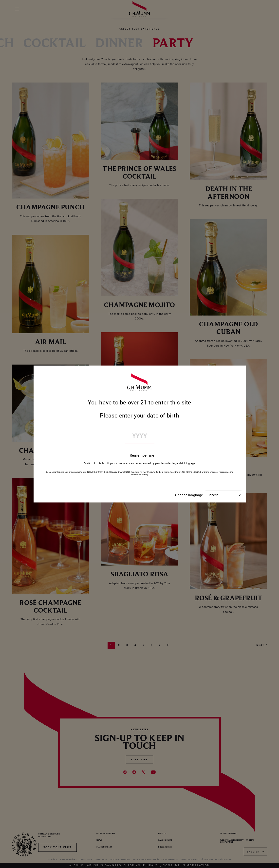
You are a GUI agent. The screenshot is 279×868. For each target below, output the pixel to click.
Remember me (142, 456)
